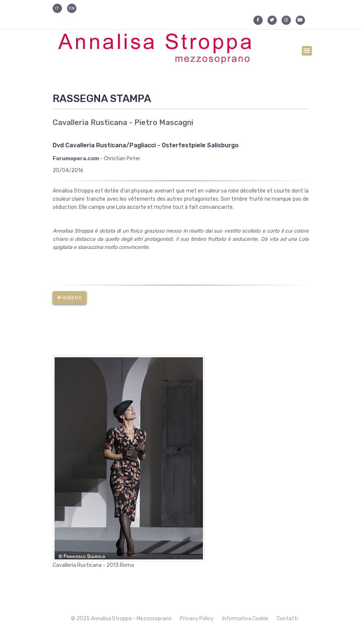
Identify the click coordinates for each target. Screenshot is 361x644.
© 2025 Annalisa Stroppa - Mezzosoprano (121, 619)
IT (57, 8)
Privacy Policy (197, 619)
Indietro (70, 298)
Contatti (287, 619)
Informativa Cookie (245, 619)
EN (72, 8)
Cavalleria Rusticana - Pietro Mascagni (123, 122)
